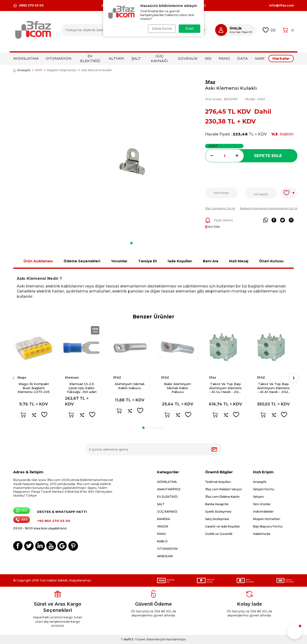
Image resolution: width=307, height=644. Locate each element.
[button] (131, 243)
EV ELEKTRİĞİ (90, 58)
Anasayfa (22, 70)
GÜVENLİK (188, 58)
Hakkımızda (262, 534)
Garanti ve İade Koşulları (223, 526)
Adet (213, 146)
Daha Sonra (161, 29)
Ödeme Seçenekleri (82, 261)
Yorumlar (119, 261)
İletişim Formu (264, 489)
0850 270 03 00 (28, 6)
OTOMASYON (59, 58)
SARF (260, 58)
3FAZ (117, 378)
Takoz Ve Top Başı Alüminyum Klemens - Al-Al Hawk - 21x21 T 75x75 (273, 388)
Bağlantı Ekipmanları (62, 70)
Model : (255, 99)
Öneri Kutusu (271, 261)
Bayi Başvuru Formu (268, 526)
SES (208, 58)
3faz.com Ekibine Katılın (222, 497)
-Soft (126, 639)
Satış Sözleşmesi (217, 519)
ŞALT (136, 58)
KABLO (162, 541)
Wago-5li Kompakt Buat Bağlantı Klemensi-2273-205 (34, 388)
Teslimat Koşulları (218, 482)
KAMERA (164, 519)
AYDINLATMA (26, 58)
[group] (132, 159)
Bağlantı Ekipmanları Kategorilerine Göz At (269, 208)
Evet (190, 29)
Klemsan (72, 378)
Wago (22, 378)
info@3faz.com (281, 6)
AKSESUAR (165, 556)
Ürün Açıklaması (38, 261)
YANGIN (163, 526)
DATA (242, 58)
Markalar (281, 58)
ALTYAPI (116, 58)
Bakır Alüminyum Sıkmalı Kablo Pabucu (177, 388)
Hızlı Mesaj (239, 261)
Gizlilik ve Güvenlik (219, 534)
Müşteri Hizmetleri (267, 519)
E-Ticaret (139, 639)
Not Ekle (213, 227)
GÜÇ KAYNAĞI (159, 58)
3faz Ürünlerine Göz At (220, 208)
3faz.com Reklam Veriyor (224, 489)
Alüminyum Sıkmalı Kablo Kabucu (130, 386)
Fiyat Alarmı (219, 220)
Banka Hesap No (217, 504)
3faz (210, 82)
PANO (224, 58)
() (269, 30)
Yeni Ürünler (262, 504)
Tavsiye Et (148, 261)
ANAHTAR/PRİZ (169, 489)
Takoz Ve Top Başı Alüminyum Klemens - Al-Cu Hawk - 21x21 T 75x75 (225, 388)
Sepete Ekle (268, 156)
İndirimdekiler (263, 512)
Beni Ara (211, 261)
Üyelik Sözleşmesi (218, 512)
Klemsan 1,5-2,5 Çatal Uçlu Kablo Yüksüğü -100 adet (82, 388)
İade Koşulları (180, 261)
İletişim (258, 497)
